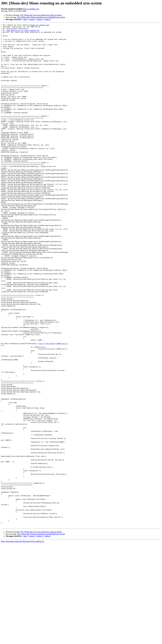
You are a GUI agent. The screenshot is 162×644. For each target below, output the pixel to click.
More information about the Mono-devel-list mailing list (22, 642)
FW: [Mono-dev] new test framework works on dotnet (41, 15)
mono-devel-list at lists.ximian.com (23, 32)
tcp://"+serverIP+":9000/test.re (53, 408)
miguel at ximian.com (39, 25)
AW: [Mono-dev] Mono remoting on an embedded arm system (41, 17)
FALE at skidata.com (31, 9)
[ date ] (25, 19)
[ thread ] (32, 19)
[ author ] (48, 19)
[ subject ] (40, 19)
